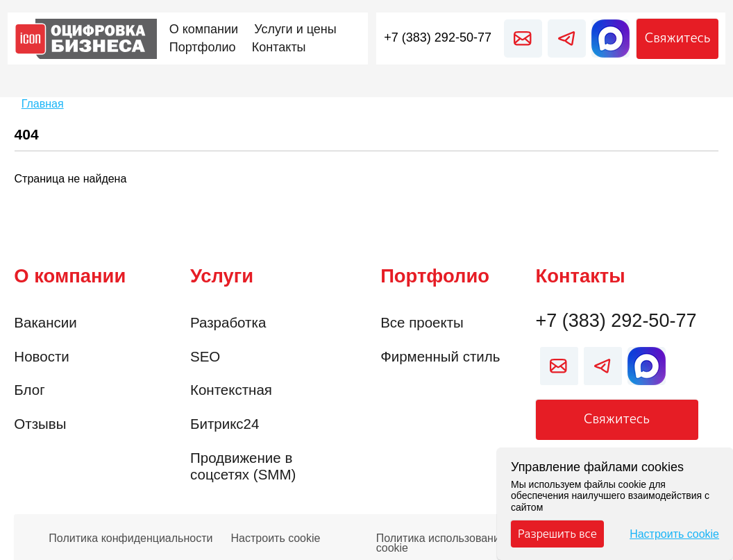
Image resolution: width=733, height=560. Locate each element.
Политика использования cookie (441, 540)
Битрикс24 (225, 424)
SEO (205, 356)
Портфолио (435, 276)
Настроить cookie (276, 539)
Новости (41, 356)
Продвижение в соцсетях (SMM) (243, 466)
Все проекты (422, 322)
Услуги (222, 276)
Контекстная (231, 390)
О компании (70, 276)
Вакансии (45, 322)
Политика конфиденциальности (130, 539)
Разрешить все (557, 534)
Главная (43, 104)
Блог (29, 390)
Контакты (581, 276)
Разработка (228, 322)
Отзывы (40, 424)
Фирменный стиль (440, 356)
